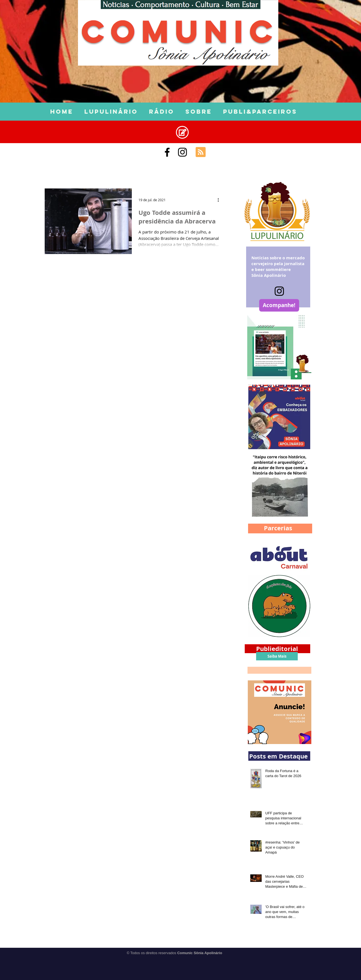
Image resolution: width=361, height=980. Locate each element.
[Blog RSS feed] (201, 152)
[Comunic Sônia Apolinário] (167, 152)
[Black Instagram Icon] (182, 152)
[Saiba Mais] (277, 656)
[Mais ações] (220, 200)
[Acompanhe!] (279, 305)
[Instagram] (279, 291)
